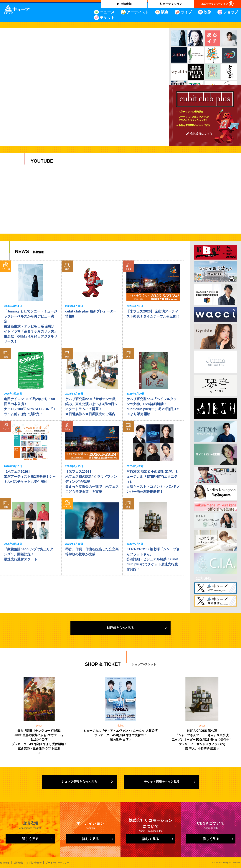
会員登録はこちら (201, 133)
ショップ (231, 12)
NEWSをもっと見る (121, 628)
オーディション (172, 4)
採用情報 (18, 863)
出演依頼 (126, 4)
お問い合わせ (34, 863)
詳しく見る (30, 839)
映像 (207, 12)
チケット (107, 18)
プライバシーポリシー (57, 863)
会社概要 (5, 863)
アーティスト (138, 12)
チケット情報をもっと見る (162, 782)
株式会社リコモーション (215, 4)
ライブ (186, 12)
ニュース (107, 12)
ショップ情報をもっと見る (79, 782)
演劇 (165, 12)
